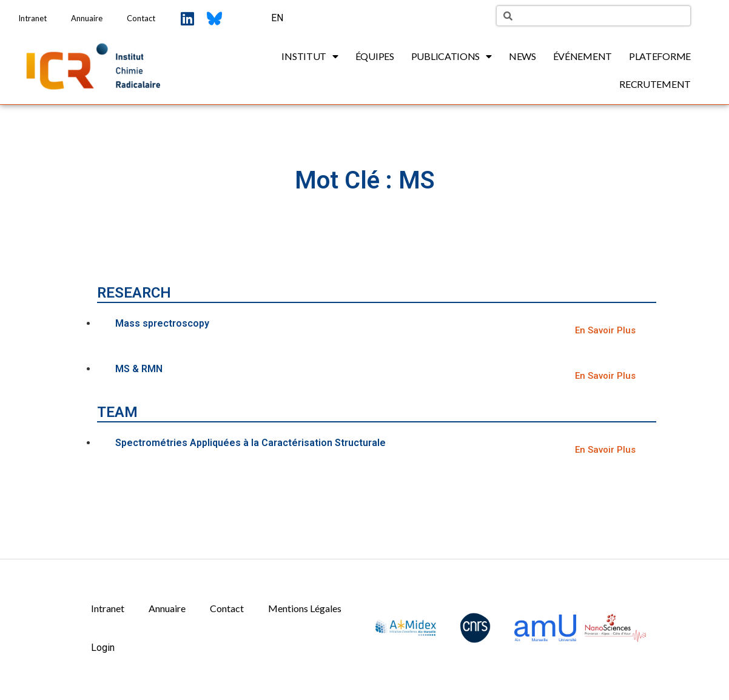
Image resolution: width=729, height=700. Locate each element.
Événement (583, 56)
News (522, 56)
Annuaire (87, 18)
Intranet (32, 18)
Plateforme (660, 56)
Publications (452, 56)
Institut (310, 56)
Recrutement (655, 84)
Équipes (375, 56)
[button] (605, 331)
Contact (141, 18)
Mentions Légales (305, 608)
